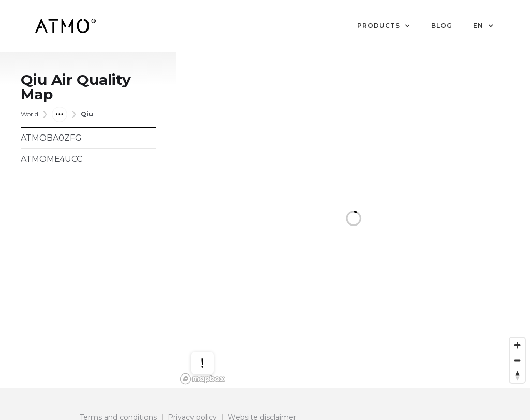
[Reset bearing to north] (517, 375)
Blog (442, 26)
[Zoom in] (517, 345)
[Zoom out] (517, 360)
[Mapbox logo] (202, 379)
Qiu (87, 114)
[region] (353, 220)
